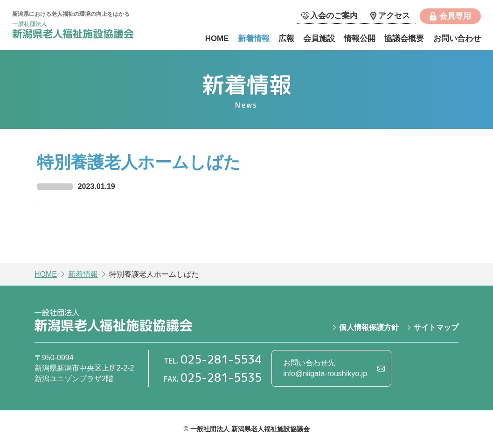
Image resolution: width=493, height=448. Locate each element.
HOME (217, 38)
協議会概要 (404, 38)
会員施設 (319, 38)
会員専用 (455, 16)
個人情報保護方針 (369, 327)
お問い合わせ (457, 38)
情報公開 (360, 38)
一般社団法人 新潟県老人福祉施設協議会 (82, 31)
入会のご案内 (334, 16)
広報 (286, 38)
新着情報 (254, 38)
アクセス (394, 16)
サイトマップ (436, 327)
